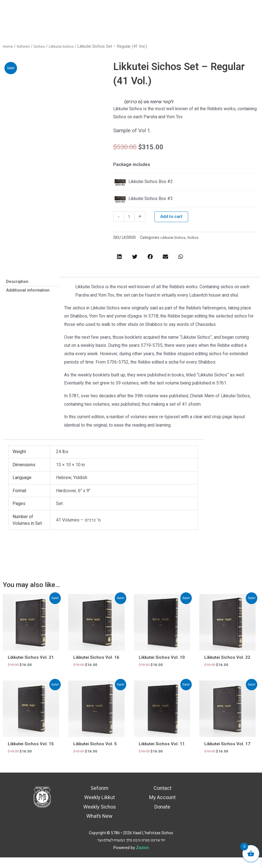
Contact (162, 799)
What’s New (100, 827)
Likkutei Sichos (66, 46)
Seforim (25, 46)
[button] (119, 258)
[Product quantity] (130, 218)
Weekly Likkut (100, 808)
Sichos (43, 46)
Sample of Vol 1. (134, 131)
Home (8, 46)
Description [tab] (19, 283)
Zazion (142, 858)
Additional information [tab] (30, 293)
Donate (162, 818)
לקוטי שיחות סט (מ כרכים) (153, 102)
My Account (162, 808)
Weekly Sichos (100, 818)
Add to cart (172, 218)
